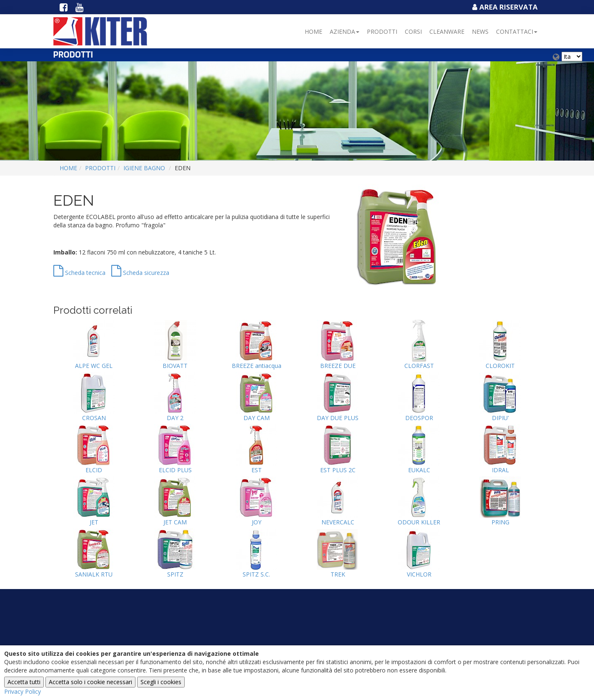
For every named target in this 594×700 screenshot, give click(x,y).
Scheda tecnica (79, 273)
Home (313, 31)
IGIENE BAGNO (144, 168)
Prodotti (382, 31)
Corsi (413, 31)
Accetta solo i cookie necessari (90, 682)
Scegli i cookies (161, 682)
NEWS (480, 31)
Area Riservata (504, 7)
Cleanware (447, 31)
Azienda (345, 31)
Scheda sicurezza (140, 273)
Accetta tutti (24, 682)
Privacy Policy (23, 691)
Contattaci (517, 31)
